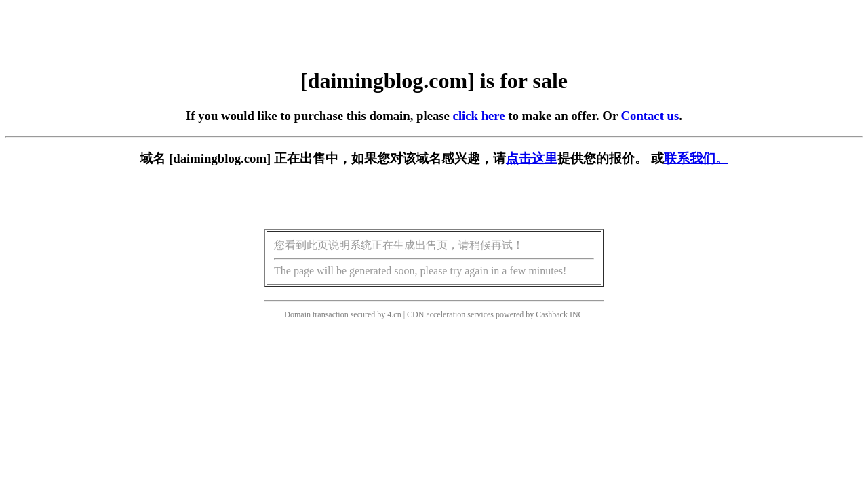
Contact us (650, 116)
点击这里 (532, 158)
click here (479, 116)
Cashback (552, 314)
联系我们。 (696, 158)
